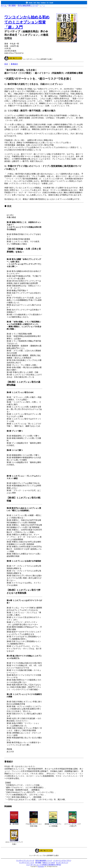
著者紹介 (14, 64)
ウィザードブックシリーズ (25, 861)
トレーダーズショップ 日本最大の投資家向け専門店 (44, 865)
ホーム (4, 5)
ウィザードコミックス (27, 863)
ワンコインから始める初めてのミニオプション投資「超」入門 (27, 22)
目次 (6, 64)
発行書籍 (12, 5)
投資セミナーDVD (49, 863)
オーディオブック (62, 863)
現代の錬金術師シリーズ (28, 5)
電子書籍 (38, 863)
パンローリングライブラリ (62, 861)
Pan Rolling (41, 866)
